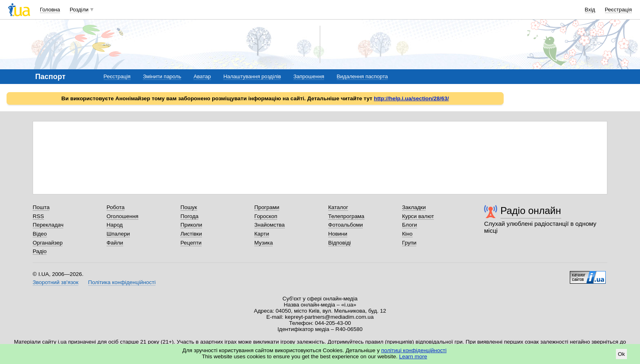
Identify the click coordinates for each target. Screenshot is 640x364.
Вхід (590, 10)
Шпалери (118, 234)
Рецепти (191, 243)
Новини (338, 234)
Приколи (191, 225)
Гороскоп (266, 216)
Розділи (79, 10)
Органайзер (48, 243)
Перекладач (48, 225)
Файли (115, 243)
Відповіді (340, 243)
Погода (189, 216)
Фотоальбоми (346, 225)
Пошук (189, 207)
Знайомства (270, 225)
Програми (267, 207)
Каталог (338, 207)
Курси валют (418, 216)
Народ (115, 225)
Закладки (414, 207)
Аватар (202, 76)
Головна (50, 10)
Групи (409, 243)
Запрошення (309, 76)
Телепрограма (346, 216)
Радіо (40, 251)
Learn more (413, 356)
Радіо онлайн (531, 211)
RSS (38, 216)
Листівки (191, 234)
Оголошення (122, 216)
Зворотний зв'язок (56, 282)
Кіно (407, 234)
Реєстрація (618, 10)
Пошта (41, 207)
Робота (116, 207)
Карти (262, 234)
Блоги (410, 225)
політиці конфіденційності (414, 350)
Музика (263, 243)
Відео (40, 234)
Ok (621, 354)
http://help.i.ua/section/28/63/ (411, 98)
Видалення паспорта (362, 76)
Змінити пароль (162, 76)
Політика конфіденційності (122, 282)
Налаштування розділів (252, 76)
